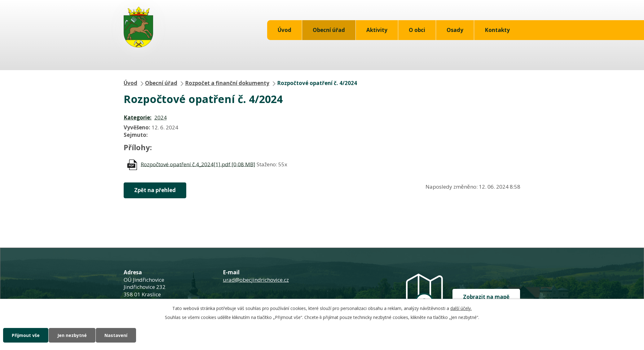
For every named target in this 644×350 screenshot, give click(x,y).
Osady (455, 30)
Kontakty (497, 30)
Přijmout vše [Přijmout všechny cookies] (26, 335)
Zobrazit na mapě (486, 297)
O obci (417, 30)
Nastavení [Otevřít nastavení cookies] (116, 335)
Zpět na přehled (155, 190)
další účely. (461, 308)
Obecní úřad (329, 30)
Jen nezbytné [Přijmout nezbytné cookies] (72, 335)
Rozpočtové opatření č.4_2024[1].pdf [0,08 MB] (198, 164)
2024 (161, 117)
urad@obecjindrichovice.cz (256, 280)
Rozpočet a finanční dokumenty (227, 83)
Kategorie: (138, 117)
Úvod (285, 30)
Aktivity (377, 30)
